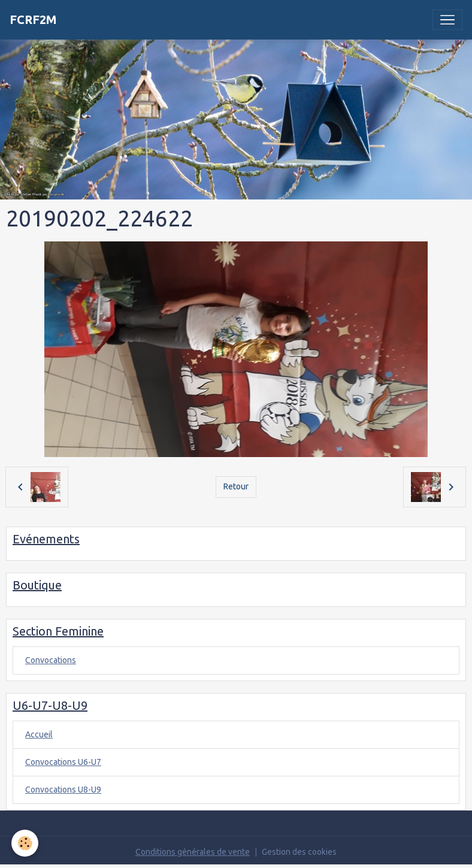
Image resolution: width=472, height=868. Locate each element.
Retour (236, 486)
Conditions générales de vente (193, 852)
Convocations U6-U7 (63, 762)
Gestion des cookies (299, 852)
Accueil (39, 734)
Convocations (51, 660)
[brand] (33, 20)
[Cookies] (25, 843)
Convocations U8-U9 (63, 790)
